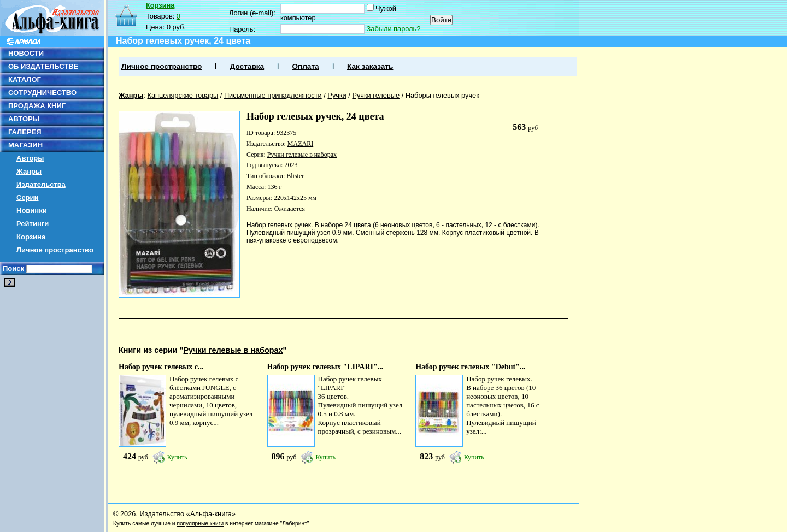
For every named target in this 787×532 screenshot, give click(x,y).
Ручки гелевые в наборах (302, 155)
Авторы (30, 158)
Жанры (29, 171)
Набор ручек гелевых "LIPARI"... (325, 367)
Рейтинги (33, 224)
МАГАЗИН (25, 145)
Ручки (337, 95)
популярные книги (200, 524)
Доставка (247, 66)
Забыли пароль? (394, 29)
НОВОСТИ (26, 53)
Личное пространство (55, 250)
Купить (177, 457)
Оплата (305, 66)
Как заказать (370, 66)
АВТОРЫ (24, 119)
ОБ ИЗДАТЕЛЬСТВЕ (43, 66)
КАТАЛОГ (25, 79)
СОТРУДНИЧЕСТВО (42, 93)
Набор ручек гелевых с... (161, 367)
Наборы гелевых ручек (442, 95)
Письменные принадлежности (273, 95)
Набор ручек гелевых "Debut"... (470, 367)
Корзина (31, 237)
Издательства (41, 184)
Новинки (32, 211)
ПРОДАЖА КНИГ (37, 106)
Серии (28, 197)
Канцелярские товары (183, 95)
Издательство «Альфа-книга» (188, 514)
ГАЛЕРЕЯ (25, 132)
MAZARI (300, 144)
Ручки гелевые (376, 95)
